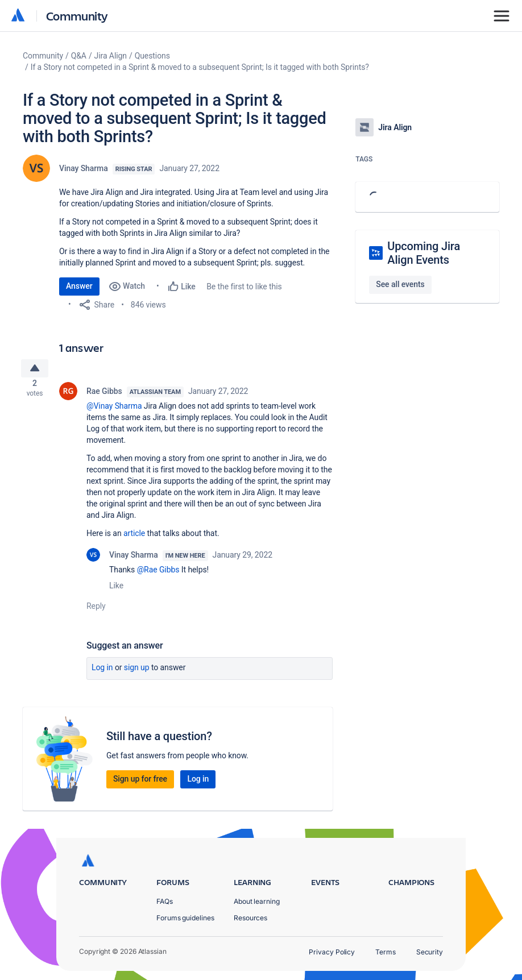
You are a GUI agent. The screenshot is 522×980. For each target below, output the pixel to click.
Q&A (79, 56)
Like (116, 590)
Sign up (137, 672)
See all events (400, 284)
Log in (102, 672)
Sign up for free (140, 783)
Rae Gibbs (104, 396)
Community (77, 16)
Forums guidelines (185, 918)
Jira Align (111, 56)
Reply (96, 611)
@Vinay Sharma (114, 410)
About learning (257, 901)
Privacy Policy (332, 952)
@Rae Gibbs (158, 574)
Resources (250, 918)
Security (430, 952)
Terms (386, 952)
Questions (152, 56)
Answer (79, 286)
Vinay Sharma (84, 168)
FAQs (165, 901)
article (134, 538)
